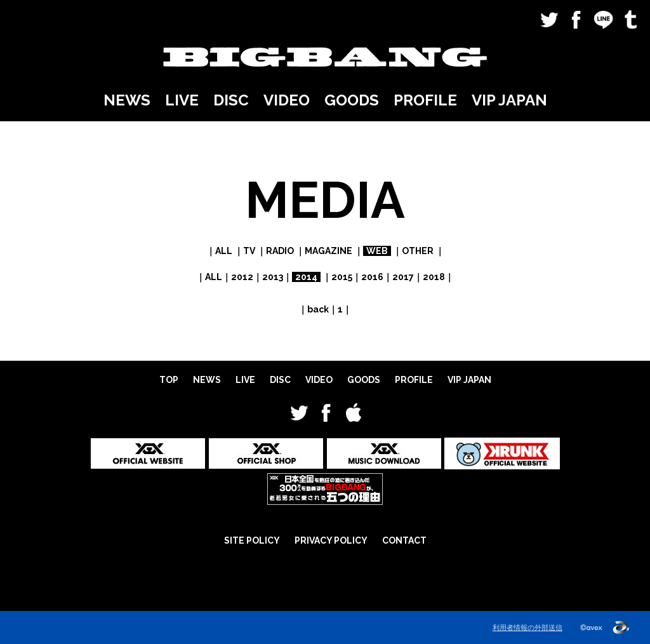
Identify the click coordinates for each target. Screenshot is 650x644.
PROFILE (425, 100)
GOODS (352, 100)
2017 (403, 277)
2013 (273, 277)
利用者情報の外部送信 (527, 627)
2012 (242, 277)
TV (249, 251)
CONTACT (404, 540)
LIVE (182, 100)
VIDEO (287, 100)
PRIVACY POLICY (331, 540)
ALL (224, 251)
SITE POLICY (252, 540)
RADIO (280, 251)
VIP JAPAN (509, 100)
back (318, 309)
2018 (434, 277)
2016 (372, 277)
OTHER (418, 251)
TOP (169, 380)
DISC (231, 100)
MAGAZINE (328, 251)
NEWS (127, 100)
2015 (342, 277)
